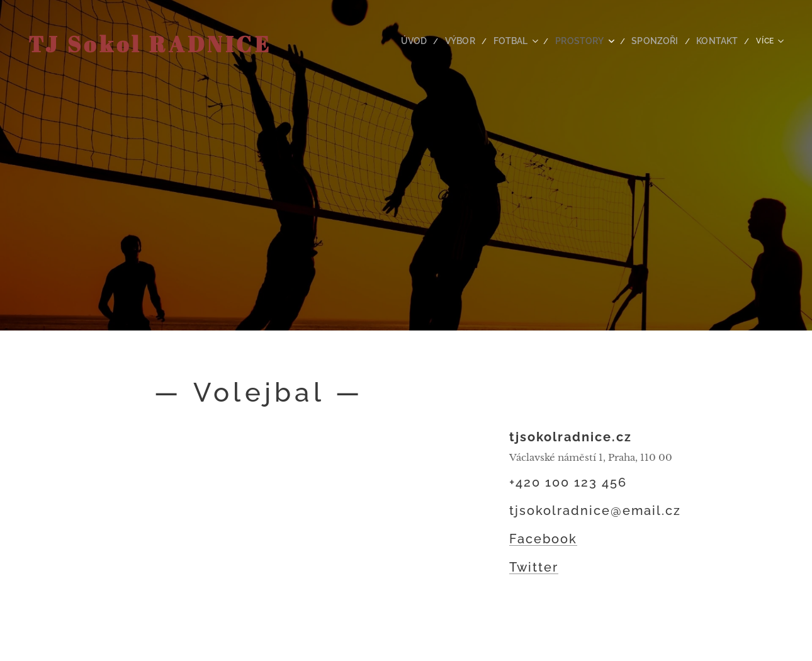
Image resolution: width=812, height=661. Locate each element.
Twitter (534, 567)
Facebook (543, 539)
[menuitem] (403, 41)
